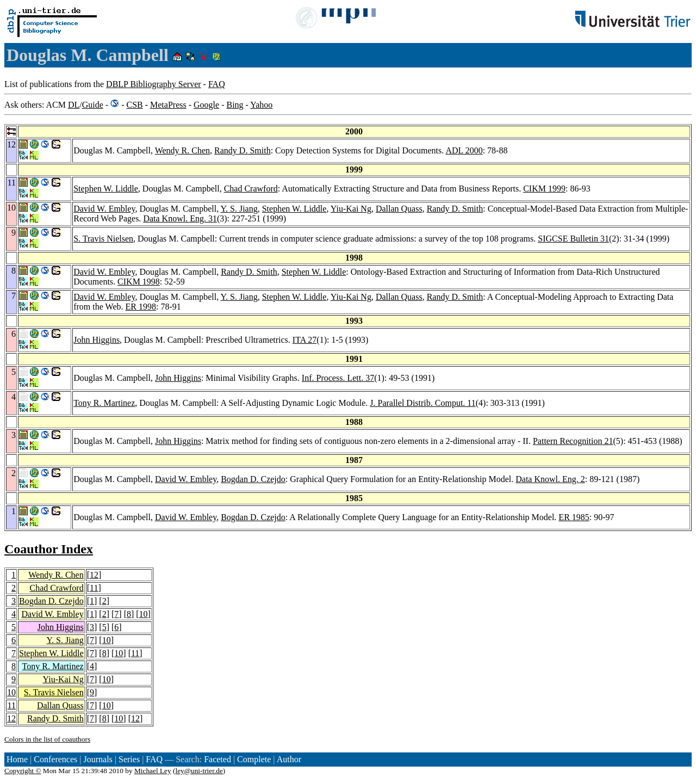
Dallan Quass (399, 209)
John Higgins (97, 340)
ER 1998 (140, 307)
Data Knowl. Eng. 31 (180, 218)
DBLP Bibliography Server (154, 84)
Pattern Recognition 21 (573, 441)
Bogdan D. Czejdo (253, 479)
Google (206, 105)
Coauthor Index (49, 549)
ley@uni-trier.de (199, 771)
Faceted (217, 759)
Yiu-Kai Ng (351, 209)
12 (94, 575)
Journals (98, 759)
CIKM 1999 (544, 189)
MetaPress (168, 105)
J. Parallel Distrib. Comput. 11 (423, 403)
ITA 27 (305, 340)
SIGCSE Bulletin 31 (573, 239)
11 (94, 588)
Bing (235, 105)
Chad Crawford (251, 189)
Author (289, 759)
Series (129, 759)
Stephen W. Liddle (106, 189)
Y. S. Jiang (239, 209)
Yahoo (261, 105)
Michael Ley (153, 771)
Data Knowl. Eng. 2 (550, 479)
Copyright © (23, 771)
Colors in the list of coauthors (47, 739)
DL (74, 105)
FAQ (217, 84)
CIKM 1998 (139, 282)
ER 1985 (574, 517)
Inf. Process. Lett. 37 (338, 378)
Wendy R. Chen (182, 150)
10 (144, 614)
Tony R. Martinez (104, 403)
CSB (134, 105)
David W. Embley (104, 209)
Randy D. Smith (243, 150)
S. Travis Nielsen (103, 239)
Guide (93, 105)
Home (17, 759)
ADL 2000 (464, 150)
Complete (254, 759)
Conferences (55, 759)
